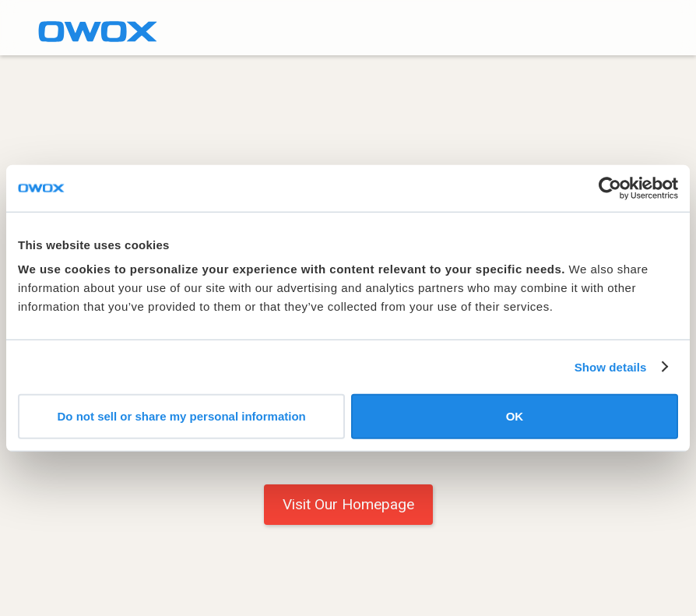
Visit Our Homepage (348, 504)
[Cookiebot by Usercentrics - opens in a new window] (610, 188)
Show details (611, 366)
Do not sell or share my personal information (182, 416)
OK (515, 416)
